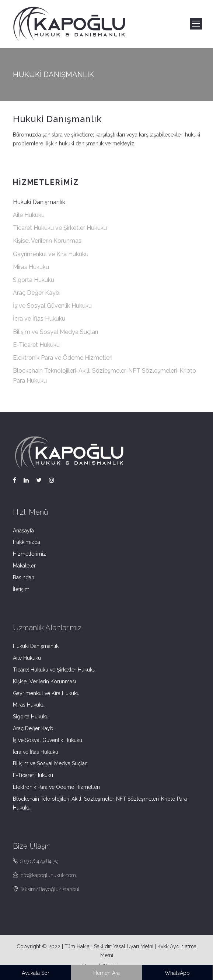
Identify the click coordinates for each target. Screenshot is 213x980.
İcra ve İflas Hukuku (39, 319)
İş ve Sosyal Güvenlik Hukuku (52, 306)
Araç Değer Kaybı (37, 293)
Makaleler (24, 566)
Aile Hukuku (29, 215)
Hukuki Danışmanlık (39, 202)
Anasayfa (23, 531)
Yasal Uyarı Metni (133, 946)
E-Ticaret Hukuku (36, 345)
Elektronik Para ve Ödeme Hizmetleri (63, 358)
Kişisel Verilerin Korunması (48, 241)
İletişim (21, 589)
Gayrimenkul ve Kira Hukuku (51, 254)
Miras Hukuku (31, 267)
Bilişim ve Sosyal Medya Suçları (55, 332)
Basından (24, 577)
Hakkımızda (27, 542)
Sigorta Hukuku (34, 280)
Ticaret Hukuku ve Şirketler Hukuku (60, 228)
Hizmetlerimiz (29, 554)
